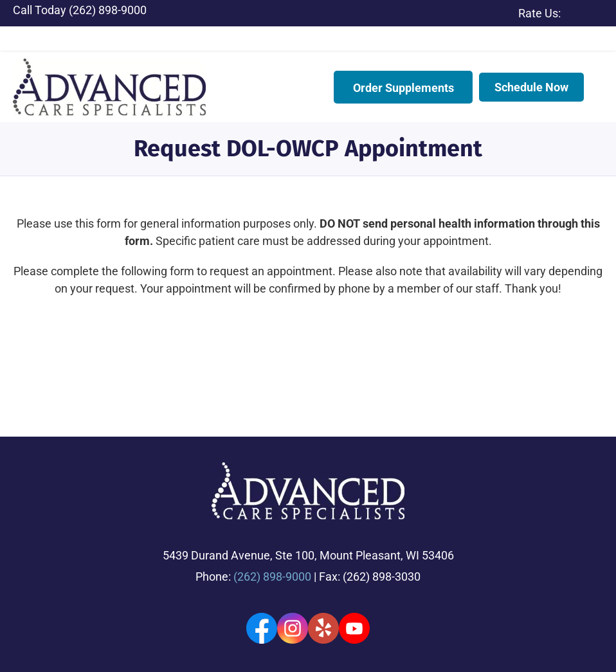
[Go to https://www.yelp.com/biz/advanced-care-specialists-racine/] (323, 572)
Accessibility (258, 639)
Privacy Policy (316, 639)
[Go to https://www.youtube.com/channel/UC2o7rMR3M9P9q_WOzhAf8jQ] (354, 572)
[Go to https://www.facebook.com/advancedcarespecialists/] (262, 572)
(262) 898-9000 (272, 520)
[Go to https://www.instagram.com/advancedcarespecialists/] (293, 572)
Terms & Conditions (51, 652)
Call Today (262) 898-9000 (80, 10)
